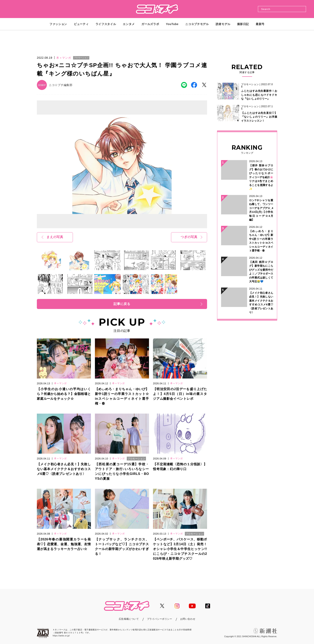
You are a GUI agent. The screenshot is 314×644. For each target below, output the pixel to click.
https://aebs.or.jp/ (61, 636)
